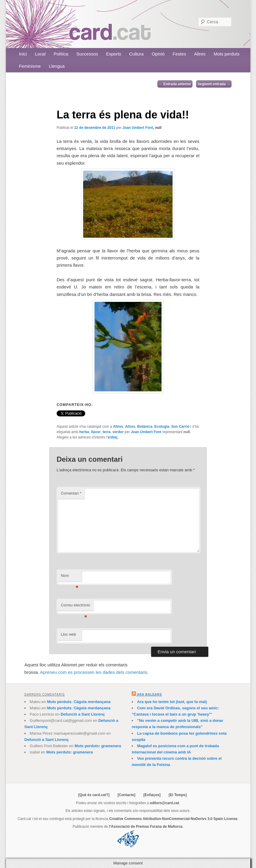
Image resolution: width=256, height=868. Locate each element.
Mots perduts (227, 54)
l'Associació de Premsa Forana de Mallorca (146, 827)
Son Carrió (180, 427)
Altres (200, 54)
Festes (179, 54)
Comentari (71, 493)
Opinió (158, 54)
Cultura (136, 54)
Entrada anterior (175, 84)
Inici (23, 54)
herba (84, 432)
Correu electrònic (76, 607)
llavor (96, 432)
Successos (87, 54)
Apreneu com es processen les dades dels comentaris (94, 672)
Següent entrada (214, 84)
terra (107, 432)
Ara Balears (149, 695)
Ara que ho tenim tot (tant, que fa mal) (172, 702)
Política (61, 54)
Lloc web (68, 634)
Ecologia (162, 427)
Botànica (145, 427)
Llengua (57, 66)
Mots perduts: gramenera (98, 746)
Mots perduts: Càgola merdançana (79, 702)
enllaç (113, 437)
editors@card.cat (165, 803)
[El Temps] (178, 795)
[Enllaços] (152, 795)
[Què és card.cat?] (94, 795)
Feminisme (30, 66)
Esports (114, 54)
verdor (118, 432)
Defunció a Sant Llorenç (83, 714)
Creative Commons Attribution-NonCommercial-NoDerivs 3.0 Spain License (173, 819)
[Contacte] (127, 795)
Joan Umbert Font (138, 128)
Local (40, 54)
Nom (70, 577)
